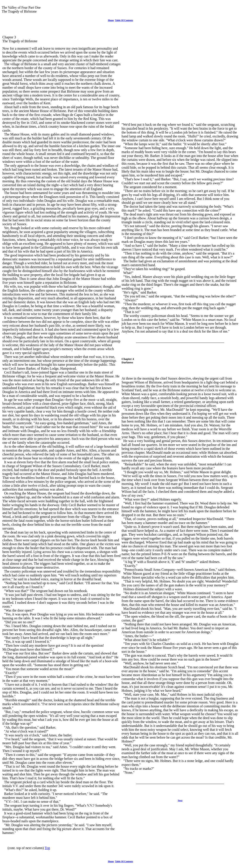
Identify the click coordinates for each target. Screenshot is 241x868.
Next (180, 800)
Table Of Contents (124, 20)
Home (111, 20)
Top (47, 848)
